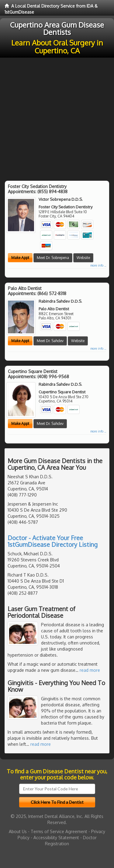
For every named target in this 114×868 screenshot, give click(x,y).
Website (83, 258)
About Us (18, 831)
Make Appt (20, 258)
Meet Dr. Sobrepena (53, 258)
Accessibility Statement (56, 838)
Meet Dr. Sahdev (50, 341)
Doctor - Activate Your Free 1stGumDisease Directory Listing (53, 541)
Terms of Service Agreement (59, 831)
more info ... (98, 265)
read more (90, 670)
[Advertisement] (57, 118)
